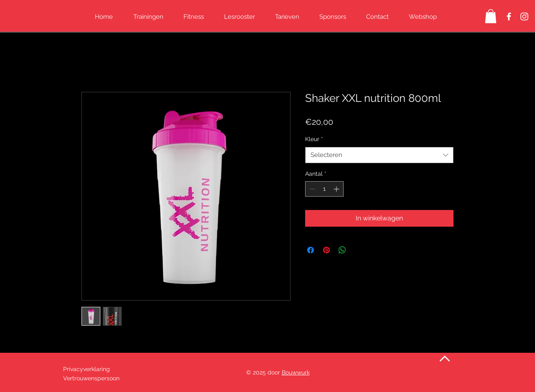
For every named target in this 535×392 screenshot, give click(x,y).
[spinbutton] (324, 189)
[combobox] (379, 155)
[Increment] (337, 189)
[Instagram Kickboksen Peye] (524, 16)
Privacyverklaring (87, 369)
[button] (491, 16)
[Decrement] (312, 189)
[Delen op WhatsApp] (342, 250)
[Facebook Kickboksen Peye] (509, 16)
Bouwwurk (296, 372)
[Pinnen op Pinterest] (326, 250)
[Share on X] (358, 250)
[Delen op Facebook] (311, 250)
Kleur (314, 139)
